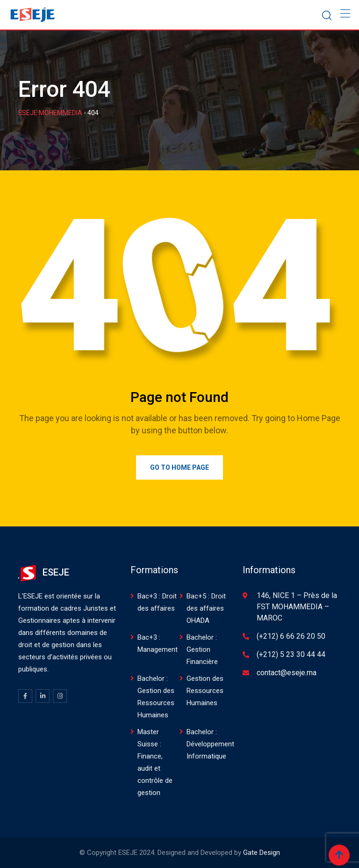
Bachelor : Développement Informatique (210, 744)
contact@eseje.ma (287, 673)
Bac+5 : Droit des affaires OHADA (206, 608)
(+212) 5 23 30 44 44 (291, 654)
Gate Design (262, 853)
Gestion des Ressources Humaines (205, 691)
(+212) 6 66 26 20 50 (291, 636)
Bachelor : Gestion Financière (202, 649)
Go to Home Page (179, 467)
